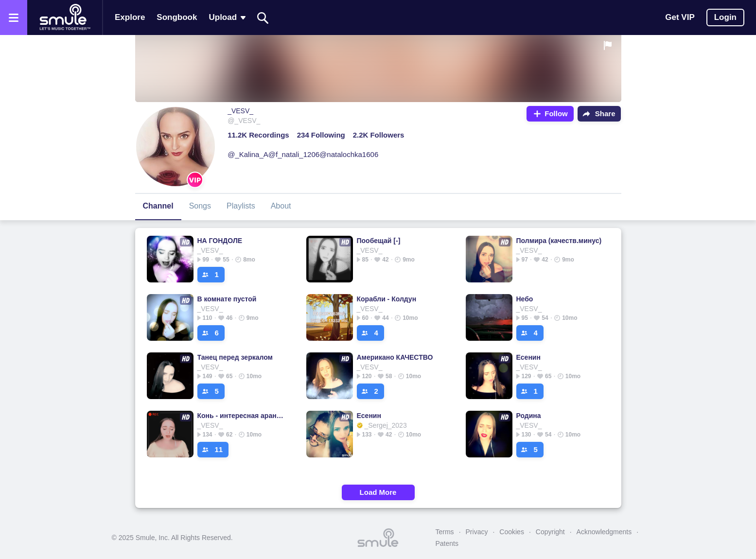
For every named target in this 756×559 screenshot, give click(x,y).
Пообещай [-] (379, 241)
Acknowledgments (604, 532)
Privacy (477, 532)
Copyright (550, 532)
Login (725, 17)
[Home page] (65, 17)
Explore (130, 17)
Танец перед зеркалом (235, 357)
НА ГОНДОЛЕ (220, 241)
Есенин (528, 357)
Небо (525, 299)
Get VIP (680, 17)
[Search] (263, 18)
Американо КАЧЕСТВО (395, 357)
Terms (445, 532)
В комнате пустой (227, 299)
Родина (529, 416)
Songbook (177, 17)
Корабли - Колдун (387, 299)
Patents (447, 543)
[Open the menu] (14, 17)
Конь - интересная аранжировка (242, 416)
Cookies (512, 532)
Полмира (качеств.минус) (559, 241)
